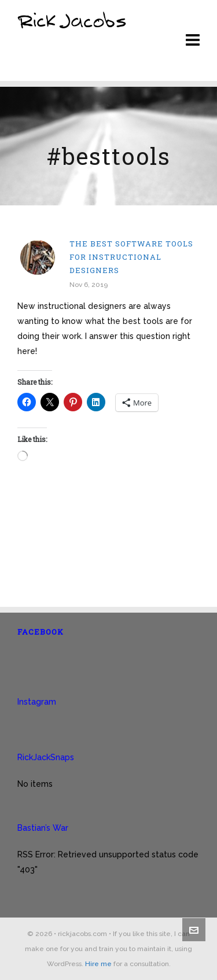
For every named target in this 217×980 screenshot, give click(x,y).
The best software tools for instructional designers (131, 257)
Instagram (37, 702)
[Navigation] (193, 40)
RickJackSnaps (46, 757)
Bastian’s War (43, 828)
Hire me (98, 964)
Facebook (41, 632)
